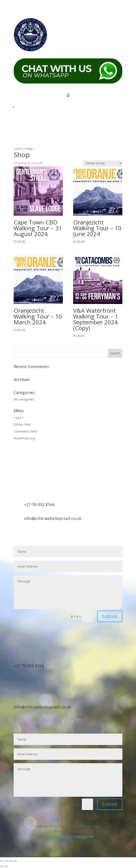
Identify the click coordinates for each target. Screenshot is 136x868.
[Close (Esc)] (15, 861)
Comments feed (25, 431)
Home (18, 149)
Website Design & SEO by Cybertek (68, 837)
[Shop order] (103, 163)
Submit (110, 616)
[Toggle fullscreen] (6, 861)
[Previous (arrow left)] (2, 866)
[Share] (11, 861)
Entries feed (22, 424)
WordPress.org (24, 438)
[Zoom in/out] (2, 861)
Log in (18, 417)
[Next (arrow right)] (6, 866)
